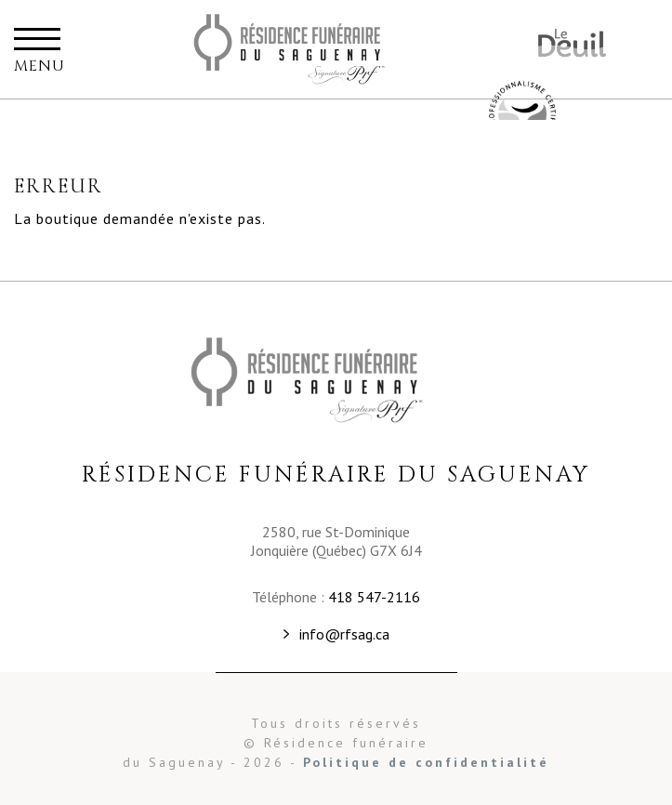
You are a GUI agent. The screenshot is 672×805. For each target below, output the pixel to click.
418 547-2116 (374, 597)
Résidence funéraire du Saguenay (314, 49)
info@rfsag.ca (344, 634)
